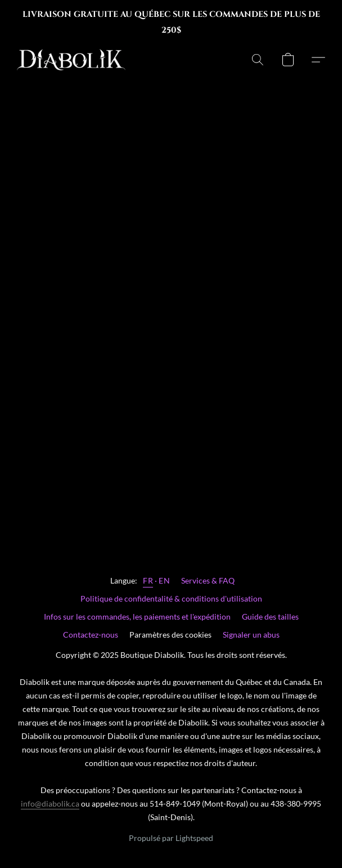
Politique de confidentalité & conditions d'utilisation (171, 598)
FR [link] (148, 580)
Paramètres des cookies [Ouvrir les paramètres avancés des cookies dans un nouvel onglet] (170, 635)
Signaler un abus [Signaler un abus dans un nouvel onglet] (251, 635)
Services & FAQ (208, 580)
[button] (74, 60)
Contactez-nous (91, 635)
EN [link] (164, 580)
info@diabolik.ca (50, 804)
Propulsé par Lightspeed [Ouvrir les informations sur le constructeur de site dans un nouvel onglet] (171, 838)
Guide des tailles (270, 616)
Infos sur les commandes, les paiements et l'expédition (137, 616)
